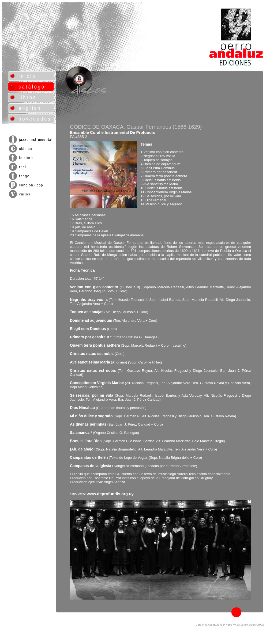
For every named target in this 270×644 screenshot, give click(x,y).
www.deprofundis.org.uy (110, 494)
